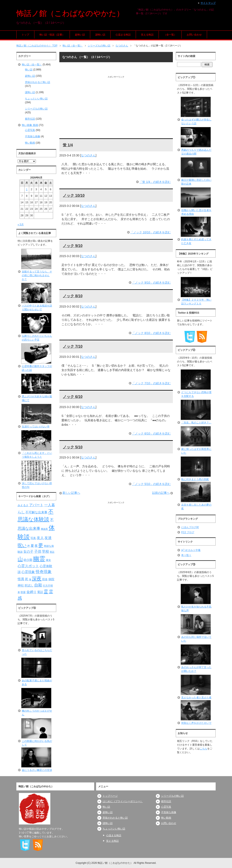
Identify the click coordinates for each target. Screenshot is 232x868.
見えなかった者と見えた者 (196, 698)
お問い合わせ (194, 35)
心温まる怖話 (123, 35)
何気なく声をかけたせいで (196, 723)
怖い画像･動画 (30, 125)
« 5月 (21, 225)
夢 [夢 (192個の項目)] (41, 545)
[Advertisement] (116, 108)
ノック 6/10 (73, 397)
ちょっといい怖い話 (36, 99)
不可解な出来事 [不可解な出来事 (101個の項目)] (36, 512)
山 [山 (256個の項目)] (20, 559)
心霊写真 (30, 130)
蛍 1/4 (68, 145)
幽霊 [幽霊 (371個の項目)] (39, 559)
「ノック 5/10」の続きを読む (151, 484)
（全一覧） (170, 35)
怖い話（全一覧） (32, 65)
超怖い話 (80, 35)
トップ (25, 35)
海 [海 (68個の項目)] (30, 579)
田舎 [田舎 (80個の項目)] (45, 579)
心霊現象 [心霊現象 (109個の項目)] (28, 572)
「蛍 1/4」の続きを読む (155, 182)
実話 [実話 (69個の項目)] (52, 552)
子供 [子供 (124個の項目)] (38, 551)
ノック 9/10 (73, 246)
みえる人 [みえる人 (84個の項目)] (23, 505)
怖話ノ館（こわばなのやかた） (70, 13)
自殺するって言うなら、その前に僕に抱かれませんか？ (37, 275)
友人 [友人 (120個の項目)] (40, 538)
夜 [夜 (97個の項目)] (36, 546)
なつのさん (88, 155)
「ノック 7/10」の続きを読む (151, 383)
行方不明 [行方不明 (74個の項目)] (48, 586)
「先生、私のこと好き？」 (196, 423)
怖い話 (29, 70)
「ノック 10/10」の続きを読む (151, 232)
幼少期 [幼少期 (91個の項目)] (28, 560)
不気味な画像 (33, 136)
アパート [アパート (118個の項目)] (36, 505)
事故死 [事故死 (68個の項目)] (44, 529)
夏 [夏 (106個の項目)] (32, 546)
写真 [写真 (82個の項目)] (33, 538)
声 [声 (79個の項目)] (29, 546)
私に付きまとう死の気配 (195, 479)
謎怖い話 (100, 35)
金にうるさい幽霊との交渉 (37, 770)
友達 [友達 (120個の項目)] (48, 538)
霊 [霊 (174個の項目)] (46, 591)
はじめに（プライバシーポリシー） (123, 801)
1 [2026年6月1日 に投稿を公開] (27, 189)
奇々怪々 (186, 555)
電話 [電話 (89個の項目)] (40, 592)
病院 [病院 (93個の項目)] (51, 579)
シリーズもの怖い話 (36, 109)
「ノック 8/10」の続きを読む (151, 333)
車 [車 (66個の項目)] (19, 592)
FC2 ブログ (188, 532)
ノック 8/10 (73, 296)
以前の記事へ (161, 493)
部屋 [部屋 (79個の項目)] (23, 592)
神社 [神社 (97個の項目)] (21, 585)
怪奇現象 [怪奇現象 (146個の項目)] (44, 572)
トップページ (110, 796)
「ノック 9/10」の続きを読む (151, 283)
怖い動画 (30, 143)
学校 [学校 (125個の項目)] (46, 551)
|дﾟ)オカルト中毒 (191, 550)
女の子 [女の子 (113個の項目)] (28, 551)
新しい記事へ (71, 493)
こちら (203, 749)
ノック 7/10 (73, 346)
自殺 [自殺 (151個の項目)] (38, 585)
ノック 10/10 (74, 196)
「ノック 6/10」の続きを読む (151, 433)
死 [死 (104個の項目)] (27, 579)
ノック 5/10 (73, 447)
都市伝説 (30, 119)
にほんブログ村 (190, 527)
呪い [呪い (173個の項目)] (22, 545)
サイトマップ (208, 3)
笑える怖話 (147, 35)
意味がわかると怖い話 (38, 82)
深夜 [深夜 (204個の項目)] (37, 579)
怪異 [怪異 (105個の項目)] (21, 579)
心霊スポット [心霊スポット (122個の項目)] (28, 566)
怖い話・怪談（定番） (52, 35)
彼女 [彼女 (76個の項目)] (48, 560)
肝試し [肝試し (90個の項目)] (29, 585)
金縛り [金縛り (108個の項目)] (31, 592)
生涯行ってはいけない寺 (36, 427)
